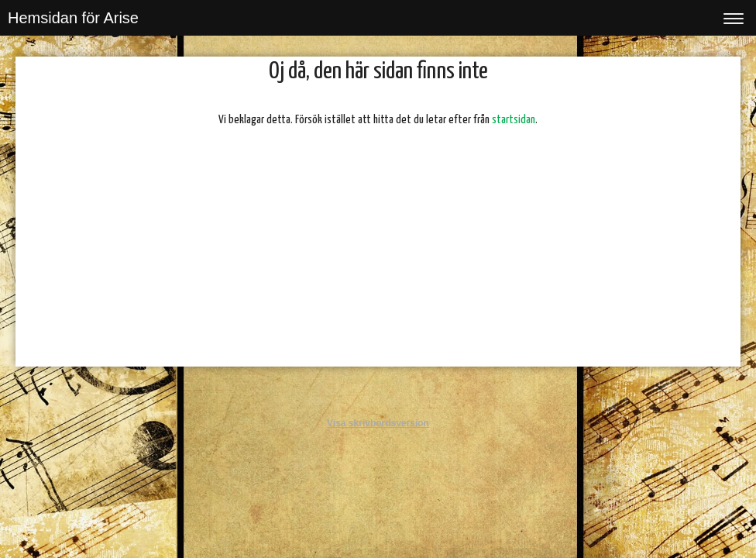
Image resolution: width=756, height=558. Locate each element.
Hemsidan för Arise (73, 18)
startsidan (514, 120)
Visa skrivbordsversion (378, 423)
